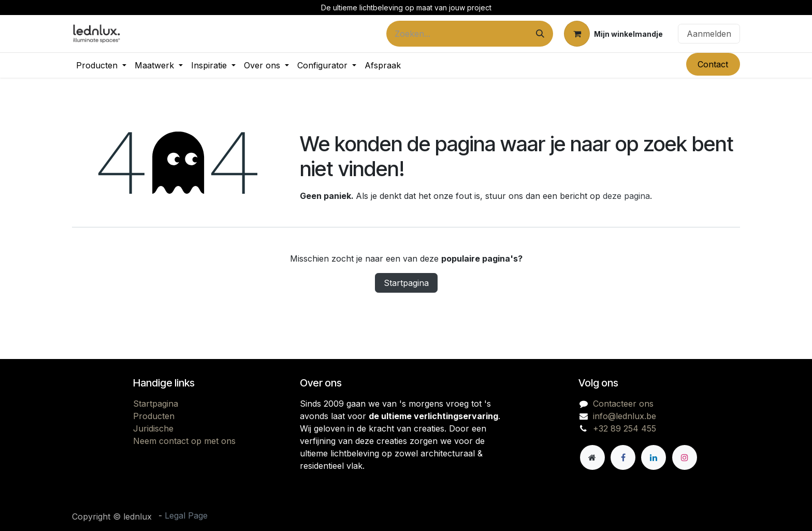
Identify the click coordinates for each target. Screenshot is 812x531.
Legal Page (186, 515)
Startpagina (406, 283)
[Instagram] (685, 457)
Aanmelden (709, 34)
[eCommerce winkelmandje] (613, 34)
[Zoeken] (540, 34)
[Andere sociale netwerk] (592, 457)
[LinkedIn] (654, 457)
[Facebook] (623, 457)
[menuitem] (101, 65)
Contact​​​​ (713, 64)
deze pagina (626, 196)
